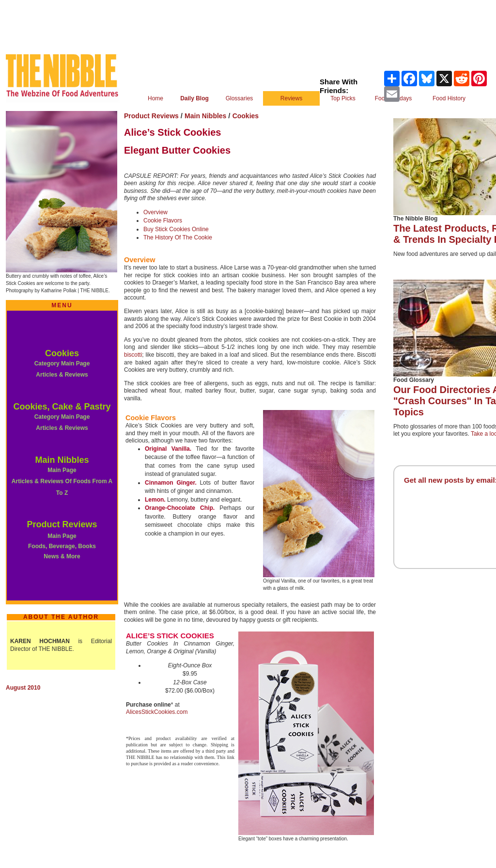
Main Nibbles (62, 460)
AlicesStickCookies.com (157, 712)
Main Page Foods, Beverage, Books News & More (62, 546)
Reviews (291, 98)
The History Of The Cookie (178, 237)
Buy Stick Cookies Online (176, 229)
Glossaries (240, 98)
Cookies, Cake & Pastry (62, 407)
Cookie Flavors (163, 221)
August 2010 (23, 688)
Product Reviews (62, 524)
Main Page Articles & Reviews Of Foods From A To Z (62, 481)
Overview (155, 212)
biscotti (133, 355)
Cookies (62, 353)
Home (155, 98)
